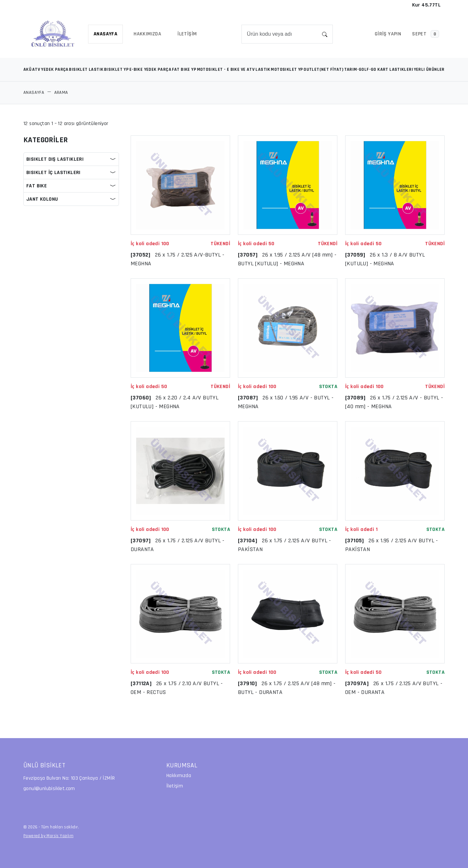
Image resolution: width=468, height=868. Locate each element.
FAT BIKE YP (184, 69)
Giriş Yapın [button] (388, 34)
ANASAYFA (105, 34)
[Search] (279, 34)
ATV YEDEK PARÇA (50, 69)
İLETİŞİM (187, 34)
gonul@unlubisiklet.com (49, 789)
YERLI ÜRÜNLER (429, 69)
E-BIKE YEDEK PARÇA (150, 69)
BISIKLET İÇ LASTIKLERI (53, 173)
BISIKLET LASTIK (86, 69)
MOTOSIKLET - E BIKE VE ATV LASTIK (234, 69)
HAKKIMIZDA (147, 34)
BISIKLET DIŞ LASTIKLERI (55, 159)
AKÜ (27, 69)
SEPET (426, 34)
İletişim (175, 786)
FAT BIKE (37, 186)
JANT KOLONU (42, 199)
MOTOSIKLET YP (287, 69)
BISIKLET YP (116, 69)
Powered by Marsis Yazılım (48, 836)
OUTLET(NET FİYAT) (324, 69)
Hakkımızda (179, 776)
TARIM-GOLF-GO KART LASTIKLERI (379, 69)
